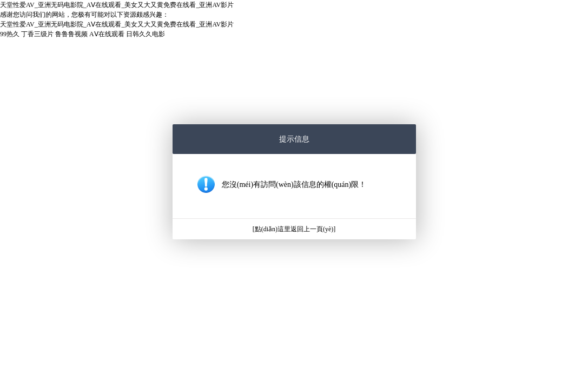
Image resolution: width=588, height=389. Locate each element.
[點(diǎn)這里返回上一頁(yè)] (294, 229)
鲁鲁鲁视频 (71, 34)
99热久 (10, 34)
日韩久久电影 (146, 34)
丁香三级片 (37, 34)
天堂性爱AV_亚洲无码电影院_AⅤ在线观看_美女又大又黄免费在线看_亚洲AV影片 (117, 5)
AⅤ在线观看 (107, 34)
